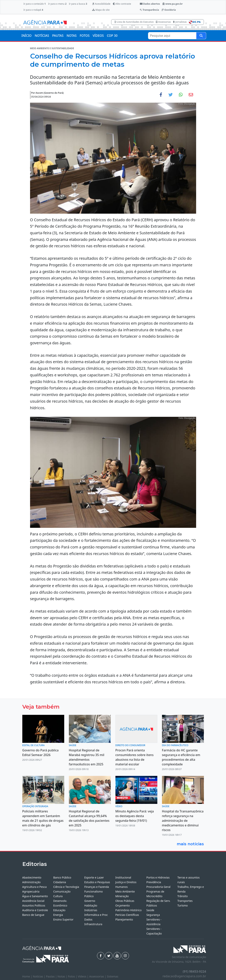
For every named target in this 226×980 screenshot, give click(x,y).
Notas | (63, 976)
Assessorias (163, 22)
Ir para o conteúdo (35, 4)
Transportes (185, 901)
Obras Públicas (125, 901)
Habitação (91, 905)
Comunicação (62, 891)
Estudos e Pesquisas (97, 882)
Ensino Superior (63, 919)
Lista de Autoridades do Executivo (134, 22)
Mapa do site (101, 10)
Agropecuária (31, 891)
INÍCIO (27, 36)
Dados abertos (150, 4)
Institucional (123, 877)
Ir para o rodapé (33, 10)
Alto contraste (122, 4)
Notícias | (39, 976)
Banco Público (62, 877)
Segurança (153, 915)
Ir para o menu (57, 4)
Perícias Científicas (127, 915)
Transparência (149, 10)
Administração (32, 882)
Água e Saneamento (35, 896)
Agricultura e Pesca (35, 887)
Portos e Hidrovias (158, 877)
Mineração (122, 896)
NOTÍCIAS (42, 36)
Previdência (154, 882)
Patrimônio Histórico (128, 910)
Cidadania (60, 882)
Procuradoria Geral (158, 887)
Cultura (58, 896)
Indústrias (91, 910)
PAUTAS (58, 36)
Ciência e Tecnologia (66, 887)
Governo (90, 901)
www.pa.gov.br (173, 4)
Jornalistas (180, 22)
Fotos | (73, 976)
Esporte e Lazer (94, 877)
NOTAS (72, 36)
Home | (28, 976)
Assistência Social (33, 901)
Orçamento (122, 905)
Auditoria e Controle (35, 910)
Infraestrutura (93, 924)
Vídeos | (84, 976)
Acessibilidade (101, 4)
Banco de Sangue (33, 915)
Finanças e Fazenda (97, 887)
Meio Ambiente (125, 891)
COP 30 (112, 36)
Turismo (182, 905)
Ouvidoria (169, 10)
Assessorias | (98, 976)
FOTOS (85, 36)
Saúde (150, 910)
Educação (59, 910)
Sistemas (113, 976)
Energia (58, 915)
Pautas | (52, 976)
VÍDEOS (98, 36)
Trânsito (182, 896)
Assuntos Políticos (34, 905)
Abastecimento (32, 877)
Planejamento (124, 919)
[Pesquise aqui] (201, 36)
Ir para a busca (78, 4)
